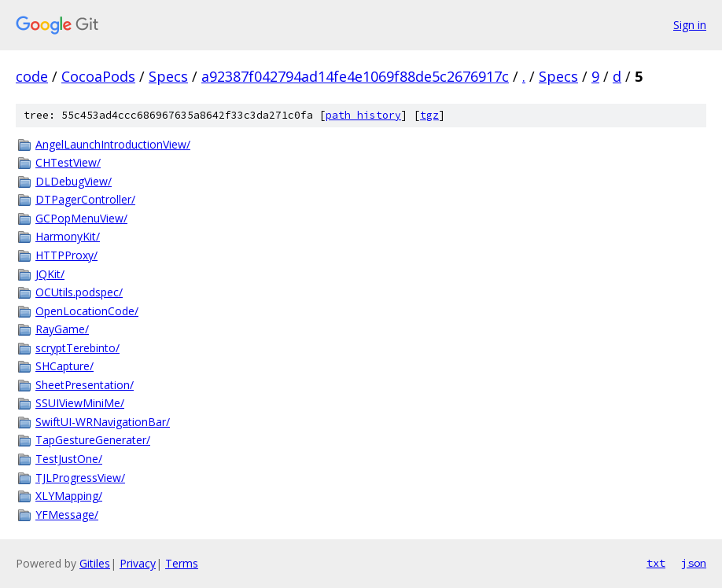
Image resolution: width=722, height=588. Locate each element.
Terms (182, 563)
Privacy (138, 563)
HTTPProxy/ (66, 255)
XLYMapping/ (69, 496)
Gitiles (95, 563)
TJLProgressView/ (80, 478)
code (32, 76)
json (694, 563)
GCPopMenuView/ (81, 218)
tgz (429, 115)
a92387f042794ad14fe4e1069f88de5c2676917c (355, 76)
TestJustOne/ (69, 459)
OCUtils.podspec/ (79, 292)
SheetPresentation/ (85, 385)
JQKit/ (50, 274)
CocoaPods (98, 76)
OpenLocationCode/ (87, 311)
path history (363, 115)
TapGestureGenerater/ (93, 440)
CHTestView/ (68, 162)
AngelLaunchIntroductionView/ (113, 144)
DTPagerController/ (85, 199)
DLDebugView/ (74, 181)
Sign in (690, 25)
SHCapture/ (64, 366)
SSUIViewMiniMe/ (80, 403)
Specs (168, 76)
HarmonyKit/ (68, 236)
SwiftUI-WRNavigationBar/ (103, 422)
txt (656, 563)
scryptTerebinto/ (77, 348)
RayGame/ (62, 329)
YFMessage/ (67, 514)
